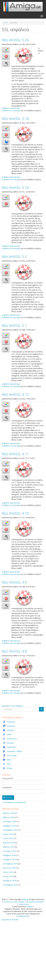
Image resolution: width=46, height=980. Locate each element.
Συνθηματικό (7, 788)
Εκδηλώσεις (11, 747)
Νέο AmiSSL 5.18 (15, 118)
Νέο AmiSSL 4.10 (15, 513)
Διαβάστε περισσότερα (11, 108)
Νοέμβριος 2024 (9, 855)
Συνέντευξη (12, 755)
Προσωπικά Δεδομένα (35, 902)
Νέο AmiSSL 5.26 (15, 40)
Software (10, 730)
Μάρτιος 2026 (9, 817)
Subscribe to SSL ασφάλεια (12, 706)
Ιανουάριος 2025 (10, 851)
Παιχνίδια (11, 722)
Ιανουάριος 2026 (10, 821)
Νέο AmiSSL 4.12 (15, 394)
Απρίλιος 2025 (9, 843)
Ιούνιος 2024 (8, 876)
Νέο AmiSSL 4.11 (15, 454)
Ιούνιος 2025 (8, 838)
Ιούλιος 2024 (8, 872)
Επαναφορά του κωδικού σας (15, 802)
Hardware (11, 726)
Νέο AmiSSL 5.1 (14, 325)
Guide (9, 734)
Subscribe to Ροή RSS (10, 920)
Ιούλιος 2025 (8, 834)
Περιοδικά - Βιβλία (14, 751)
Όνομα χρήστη (7, 778)
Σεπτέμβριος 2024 (10, 864)
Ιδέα (9, 764)
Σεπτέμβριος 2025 (10, 830)
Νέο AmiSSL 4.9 (14, 582)
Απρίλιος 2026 (9, 813)
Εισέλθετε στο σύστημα (11, 110)
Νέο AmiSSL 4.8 (14, 651)
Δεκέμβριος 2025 (10, 826)
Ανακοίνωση (12, 739)
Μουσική (10, 743)
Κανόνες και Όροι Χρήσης (14, 902)
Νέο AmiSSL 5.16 (15, 187)
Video (9, 760)
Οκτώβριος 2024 (10, 859)
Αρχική (5, 23)
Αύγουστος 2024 (10, 868)
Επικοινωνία (24, 904)
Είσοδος (8, 798)
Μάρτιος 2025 (9, 847)
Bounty (10, 768)
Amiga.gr (25, 899)
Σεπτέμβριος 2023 (10, 885)
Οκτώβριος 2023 (10, 880)
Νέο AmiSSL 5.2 (14, 256)
